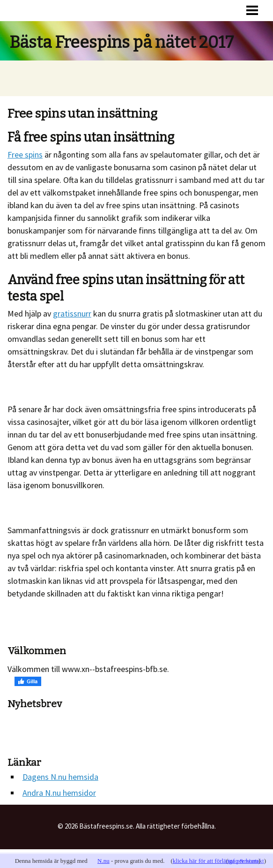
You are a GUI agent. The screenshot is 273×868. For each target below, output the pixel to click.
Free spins (25, 155)
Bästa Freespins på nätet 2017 (122, 42)
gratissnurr (72, 313)
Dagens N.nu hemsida (60, 777)
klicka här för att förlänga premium (216, 861)
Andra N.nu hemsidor (59, 793)
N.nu (103, 861)
